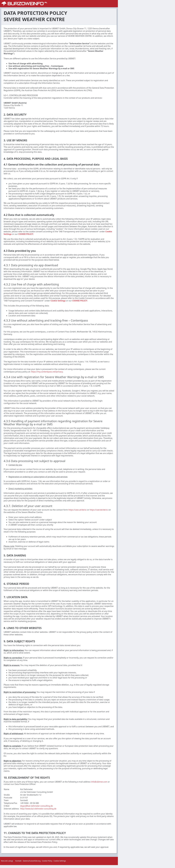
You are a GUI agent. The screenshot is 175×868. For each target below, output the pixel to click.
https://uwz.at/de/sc (78, 510)
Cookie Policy (47, 861)
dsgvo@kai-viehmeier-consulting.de (36, 806)
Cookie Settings (58, 301)
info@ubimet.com (99, 782)
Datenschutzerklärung (32, 861)
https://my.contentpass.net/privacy (47, 372)
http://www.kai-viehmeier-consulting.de (38, 809)
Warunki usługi (7, 861)
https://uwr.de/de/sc (99, 510)
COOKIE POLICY (26, 234)
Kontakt (18, 861)
